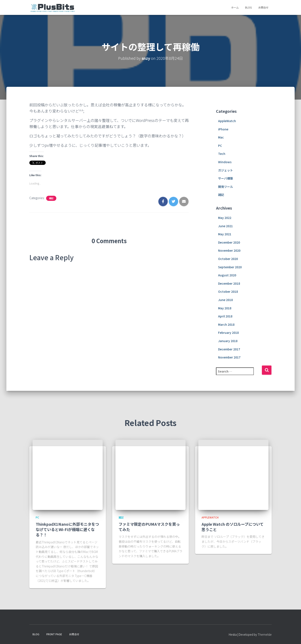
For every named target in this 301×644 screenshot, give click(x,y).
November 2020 (229, 250)
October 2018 (228, 291)
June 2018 (225, 300)
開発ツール (226, 187)
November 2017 (229, 357)
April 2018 (225, 316)
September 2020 (230, 267)
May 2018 (225, 308)
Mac (221, 137)
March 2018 (226, 324)
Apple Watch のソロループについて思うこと (233, 527)
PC (220, 146)
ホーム (235, 7)
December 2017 (229, 349)
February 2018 (228, 333)
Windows (225, 162)
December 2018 (229, 283)
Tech (222, 154)
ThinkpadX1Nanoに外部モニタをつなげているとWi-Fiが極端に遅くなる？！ (67, 529)
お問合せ (263, 7)
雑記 (51, 198)
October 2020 (228, 259)
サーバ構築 (226, 178)
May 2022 (225, 218)
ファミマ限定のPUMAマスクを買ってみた (149, 527)
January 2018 (228, 341)
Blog (248, 7)
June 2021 (225, 226)
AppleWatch (227, 121)
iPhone (223, 129)
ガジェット (226, 170)
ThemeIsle (265, 634)
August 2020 (227, 275)
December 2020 (229, 242)
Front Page (54, 634)
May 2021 (225, 234)
